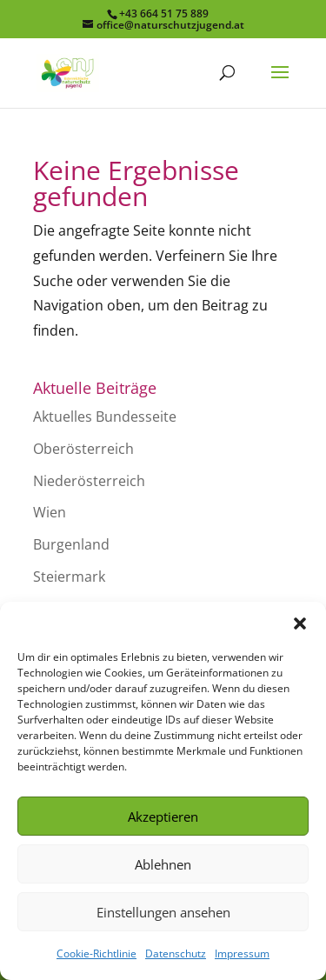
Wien (50, 512)
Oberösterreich (83, 449)
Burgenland (71, 544)
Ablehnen (163, 864)
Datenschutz (176, 953)
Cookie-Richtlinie (96, 953)
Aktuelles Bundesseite (105, 417)
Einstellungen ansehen (163, 912)
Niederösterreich (89, 481)
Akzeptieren (163, 817)
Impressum (242, 953)
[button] (300, 623)
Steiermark (69, 577)
